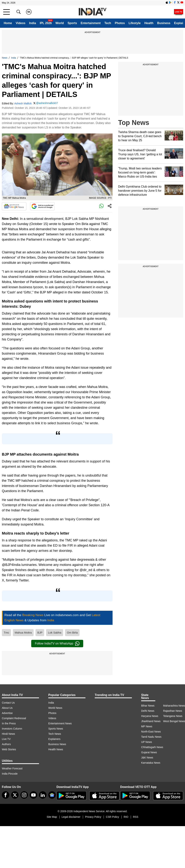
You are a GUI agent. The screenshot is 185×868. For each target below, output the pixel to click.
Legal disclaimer (71, 817)
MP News (147, 726)
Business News (57, 744)
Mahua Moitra (23, 633)
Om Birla (72, 633)
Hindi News (8, 734)
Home (8, 23)
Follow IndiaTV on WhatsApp (57, 644)
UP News (147, 742)
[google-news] (52, 795)
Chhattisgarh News (152, 747)
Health (149, 23)
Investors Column (12, 729)
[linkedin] (43, 795)
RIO (126, 817)
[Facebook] (6, 795)
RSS (136, 817)
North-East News (151, 732)
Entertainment (91, 23)
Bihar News (148, 706)
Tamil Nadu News (151, 737)
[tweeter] (15, 795)
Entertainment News (60, 723)
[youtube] (33, 795)
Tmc (6, 633)
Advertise (7, 713)
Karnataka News (151, 763)
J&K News (147, 758)
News (5, 58)
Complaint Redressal (14, 718)
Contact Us (8, 703)
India (33, 23)
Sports (72, 23)
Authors (6, 744)
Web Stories (9, 749)
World (60, 23)
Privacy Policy (93, 817)
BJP (40, 633)
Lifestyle (135, 23)
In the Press (9, 723)
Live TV (6, 739)
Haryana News (150, 716)
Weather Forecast (12, 768)
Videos (20, 23)
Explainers (54, 739)
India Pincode (10, 774)
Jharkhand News (151, 721)
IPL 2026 (46, 23)
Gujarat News (149, 752)
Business (164, 23)
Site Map (52, 817)
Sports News (56, 729)
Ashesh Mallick (23, 103)
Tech (108, 23)
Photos (120, 23)
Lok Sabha (55, 633)
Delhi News (148, 711)
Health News (56, 749)
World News (55, 708)
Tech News (55, 734)
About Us (7, 708)
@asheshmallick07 (47, 103)
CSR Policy (112, 817)
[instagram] (24, 795)
